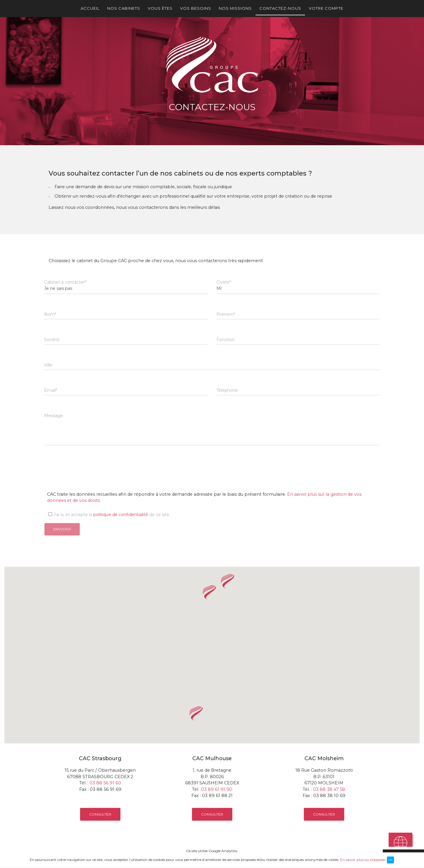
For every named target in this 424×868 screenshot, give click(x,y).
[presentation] (89, 464)
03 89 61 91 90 (217, 789)
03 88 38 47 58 (329, 789)
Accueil (90, 8)
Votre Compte (326, 8)
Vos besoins (196, 8)
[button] (228, 581)
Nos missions (235, 8)
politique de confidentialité (121, 515)
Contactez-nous (280, 8)
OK (390, 860)
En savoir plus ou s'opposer (363, 859)
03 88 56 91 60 (105, 783)
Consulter (100, 814)
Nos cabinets (124, 8)
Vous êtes (160, 8)
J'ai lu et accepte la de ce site (107, 515)
